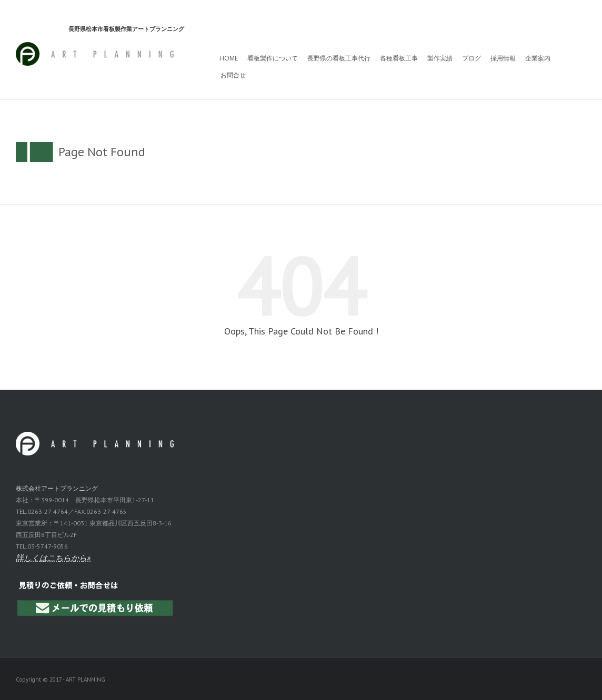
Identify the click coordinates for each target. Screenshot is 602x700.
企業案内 (538, 58)
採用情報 (503, 58)
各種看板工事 (399, 58)
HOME (229, 58)
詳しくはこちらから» (53, 558)
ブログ (471, 58)
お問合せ (233, 75)
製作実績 (440, 58)
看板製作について (273, 58)
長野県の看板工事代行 (339, 58)
